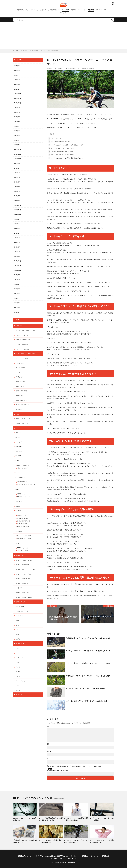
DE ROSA (18, 451)
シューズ (18, 614)
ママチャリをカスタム (22, 419)
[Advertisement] (64, 36)
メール (49, 751)
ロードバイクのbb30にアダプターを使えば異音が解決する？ (76, 841)
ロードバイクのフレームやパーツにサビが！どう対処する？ (44, 51)
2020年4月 (17, 130)
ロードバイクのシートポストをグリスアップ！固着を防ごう (102, 819)
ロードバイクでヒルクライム (24, 554)
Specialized (19, 526)
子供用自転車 (19, 373)
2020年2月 (17, 139)
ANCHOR (18, 429)
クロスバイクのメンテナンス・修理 (25, 327)
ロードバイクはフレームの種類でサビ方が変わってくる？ (66, 145)
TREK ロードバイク (23, 545)
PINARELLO (19, 496)
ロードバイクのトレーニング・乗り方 (26, 563)
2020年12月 (17, 93)
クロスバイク (35, 10)
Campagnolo (19, 438)
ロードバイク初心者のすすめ (24, 591)
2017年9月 (17, 273)
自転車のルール (20, 383)
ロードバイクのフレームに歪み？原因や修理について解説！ (76, 819)
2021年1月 (17, 89)
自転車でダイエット (21, 378)
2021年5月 (17, 70)
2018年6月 (17, 231)
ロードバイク (65, 10)
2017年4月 (17, 296)
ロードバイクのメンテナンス (81, 68)
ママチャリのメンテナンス (23, 415)
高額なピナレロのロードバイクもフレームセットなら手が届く (88, 675)
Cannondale (19, 442)
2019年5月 (17, 181)
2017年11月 (17, 263)
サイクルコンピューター (22, 605)
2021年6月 (17, 66)
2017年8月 (17, 277)
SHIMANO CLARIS (23, 513)
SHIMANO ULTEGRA (23, 521)
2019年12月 (17, 149)
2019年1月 (17, 199)
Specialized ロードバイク (24, 533)
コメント (49, 726)
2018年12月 (17, 204)
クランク (18, 641)
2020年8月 (17, 112)
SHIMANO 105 (21, 510)
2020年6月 (17, 121)
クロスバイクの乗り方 (22, 332)
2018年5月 (17, 236)
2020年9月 (17, 107)
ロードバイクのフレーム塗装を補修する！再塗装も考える (50, 841)
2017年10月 (17, 268)
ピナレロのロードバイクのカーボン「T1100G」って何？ (86, 688)
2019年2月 (17, 194)
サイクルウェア (20, 600)
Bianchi (18, 433)
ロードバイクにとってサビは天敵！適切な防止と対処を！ (66, 158)
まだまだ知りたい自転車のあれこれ (50, 10)
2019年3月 (17, 190)
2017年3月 (17, 300)
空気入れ (18, 632)
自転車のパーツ (75, 10)
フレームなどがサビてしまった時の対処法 (61, 154)
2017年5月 (17, 291)
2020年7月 (17, 116)
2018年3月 (17, 245)
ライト (17, 628)
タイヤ (17, 655)
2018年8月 (17, 222)
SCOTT (18, 501)
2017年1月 (17, 309)
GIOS (17, 468)
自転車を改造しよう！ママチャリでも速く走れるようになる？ (88, 638)
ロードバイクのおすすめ (22, 559)
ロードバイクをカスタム (22, 586)
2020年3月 (17, 135)
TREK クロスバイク (23, 542)
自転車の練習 (19, 392)
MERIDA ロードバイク (24, 492)
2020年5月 (17, 126)
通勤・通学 (19, 406)
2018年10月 (17, 213)
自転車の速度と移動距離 (22, 401)
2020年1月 (17, 144)
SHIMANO (18, 506)
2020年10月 (17, 103)
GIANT (18, 456)
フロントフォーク (20, 674)
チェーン (18, 660)
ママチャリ (19, 410)
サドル (17, 646)
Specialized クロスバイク (24, 530)
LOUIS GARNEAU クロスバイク (26, 477)
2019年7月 (17, 171)
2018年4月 (17, 240)
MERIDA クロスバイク (24, 489)
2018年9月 (17, 217)
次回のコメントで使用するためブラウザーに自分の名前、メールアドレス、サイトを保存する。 (75, 766)
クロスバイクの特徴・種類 (23, 337)
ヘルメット (19, 623)
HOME (16, 51)
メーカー (84, 10)
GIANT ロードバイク (23, 463)
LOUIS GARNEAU (20, 473)
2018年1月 (17, 254)
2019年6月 (17, 176)
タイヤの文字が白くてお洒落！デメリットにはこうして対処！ (88, 663)
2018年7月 (17, 227)
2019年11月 (17, 153)
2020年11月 (17, 98)
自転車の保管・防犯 (21, 387)
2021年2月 (17, 84)
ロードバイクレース (21, 582)
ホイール (18, 683)
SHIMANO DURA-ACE (24, 516)
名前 (49, 744)
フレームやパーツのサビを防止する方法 (61, 151)
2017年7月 (17, 282)
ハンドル (18, 664)
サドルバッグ (19, 609)
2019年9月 (17, 162)
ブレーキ (18, 669)
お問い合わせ (63, 13)
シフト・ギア (19, 651)
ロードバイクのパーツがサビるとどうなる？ (62, 148)
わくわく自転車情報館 (69, 862)
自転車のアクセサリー (23, 10)
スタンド (18, 619)
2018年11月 (17, 208)
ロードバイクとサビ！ (56, 138)
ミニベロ (18, 369)
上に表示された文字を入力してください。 (59, 770)
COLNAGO (19, 447)
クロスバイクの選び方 (22, 341)
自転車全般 (91, 10)
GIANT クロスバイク (23, 461)
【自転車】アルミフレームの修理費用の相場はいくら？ (25, 841)
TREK (17, 538)
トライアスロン (20, 360)
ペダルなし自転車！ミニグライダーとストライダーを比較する (88, 650)
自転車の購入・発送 (21, 396)
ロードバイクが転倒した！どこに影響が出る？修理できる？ (102, 841)
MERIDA (18, 485)
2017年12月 (17, 259)
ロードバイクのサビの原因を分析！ (60, 141)
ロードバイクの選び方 (22, 577)
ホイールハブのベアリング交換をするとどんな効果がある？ (87, 701)
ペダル (17, 678)
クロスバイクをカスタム (22, 346)
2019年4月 (17, 185)
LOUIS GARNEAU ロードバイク (26, 480)
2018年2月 (17, 250)
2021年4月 (17, 75)
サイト (49, 758)
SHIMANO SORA (22, 518)
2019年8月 (17, 167)
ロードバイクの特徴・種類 (23, 573)
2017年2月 (17, 305)
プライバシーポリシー (102, 10)
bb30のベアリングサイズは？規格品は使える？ (25, 819)
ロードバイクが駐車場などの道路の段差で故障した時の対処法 (51, 819)
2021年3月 (17, 80)
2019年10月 (17, 158)
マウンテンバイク (20, 364)
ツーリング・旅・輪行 (22, 355)
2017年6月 (17, 286)
